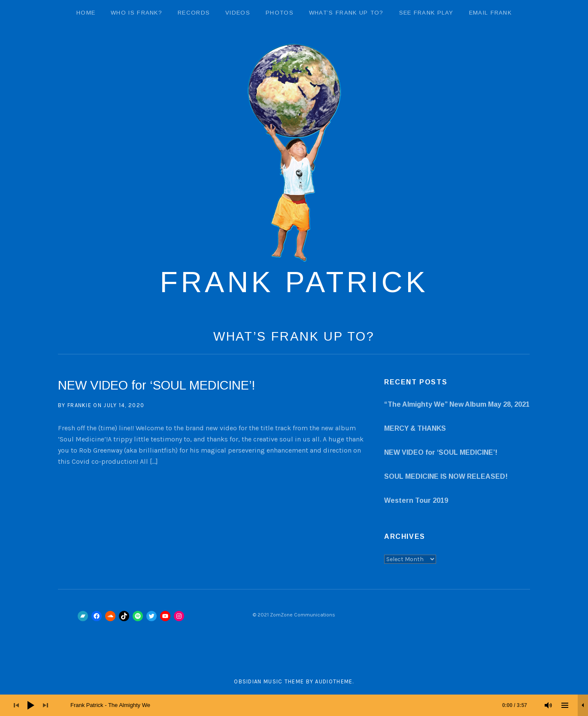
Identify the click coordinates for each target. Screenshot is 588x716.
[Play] (31, 705)
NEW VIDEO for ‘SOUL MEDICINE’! (156, 385)
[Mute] (549, 705)
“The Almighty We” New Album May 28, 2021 (457, 404)
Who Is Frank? (136, 13)
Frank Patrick (294, 282)
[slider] (303, 705)
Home (86, 13)
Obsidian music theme (269, 681)
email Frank (490, 13)
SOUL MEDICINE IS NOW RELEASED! (446, 476)
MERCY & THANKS (415, 428)
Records (194, 13)
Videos (238, 13)
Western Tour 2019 (416, 500)
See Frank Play (426, 13)
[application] (294, 705)
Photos (280, 13)
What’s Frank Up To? (346, 13)
